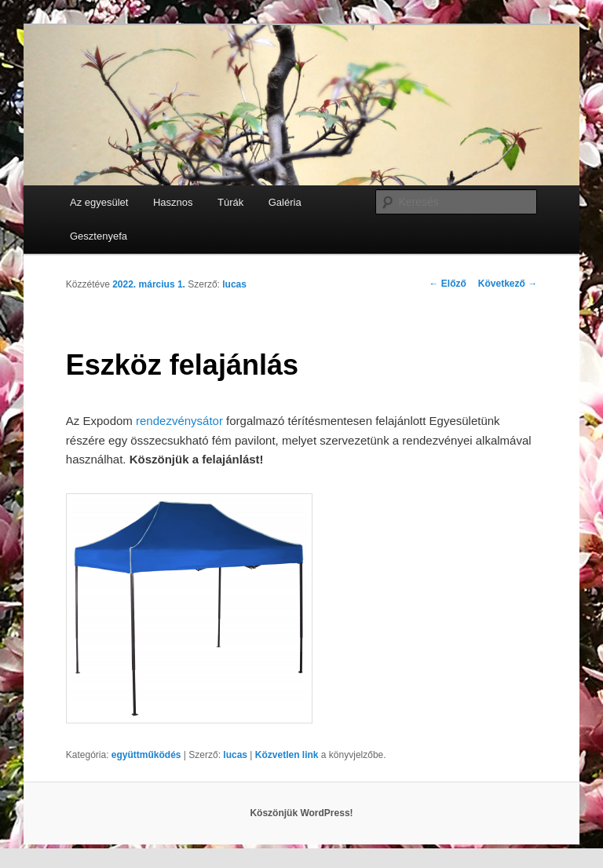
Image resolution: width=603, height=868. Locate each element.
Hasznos (173, 202)
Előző (448, 284)
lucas (234, 284)
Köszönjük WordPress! (301, 813)
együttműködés (146, 755)
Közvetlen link (288, 755)
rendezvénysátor (179, 421)
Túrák (230, 202)
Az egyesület (99, 202)
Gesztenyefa (99, 236)
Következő (508, 284)
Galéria (285, 202)
